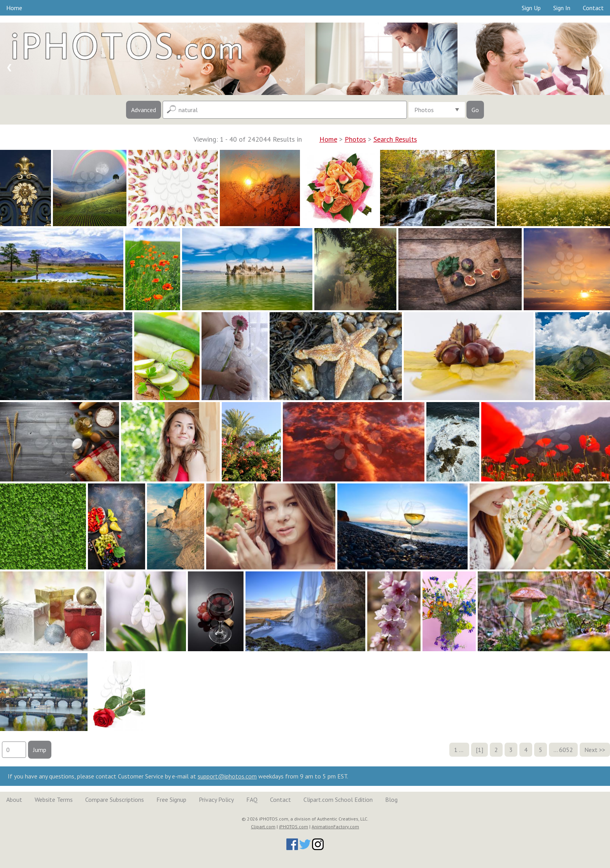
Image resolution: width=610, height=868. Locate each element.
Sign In (562, 8)
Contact (593, 8)
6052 (566, 750)
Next (591, 750)
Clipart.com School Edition (338, 799)
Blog (391, 799)
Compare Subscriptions (115, 799)
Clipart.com (263, 827)
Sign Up (531, 8)
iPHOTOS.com (294, 827)
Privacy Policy (216, 799)
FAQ (252, 799)
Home (14, 8)
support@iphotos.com (227, 776)
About (14, 799)
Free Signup (171, 799)
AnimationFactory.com (335, 827)
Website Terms (54, 799)
